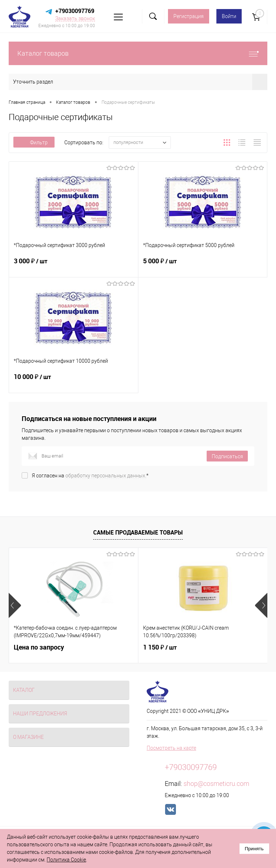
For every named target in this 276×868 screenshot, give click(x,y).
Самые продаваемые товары (138, 532)
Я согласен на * (90, 476)
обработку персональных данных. (106, 476)
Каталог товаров (138, 53)
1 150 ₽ (160, 647)
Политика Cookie (66, 860)
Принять (254, 849)
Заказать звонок (75, 18)
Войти (229, 16)
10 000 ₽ (74, 381)
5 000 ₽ (203, 265)
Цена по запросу (39, 647)
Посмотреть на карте (171, 748)
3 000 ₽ (74, 265)
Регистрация (189, 16)
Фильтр (34, 142)
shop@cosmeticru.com (216, 784)
